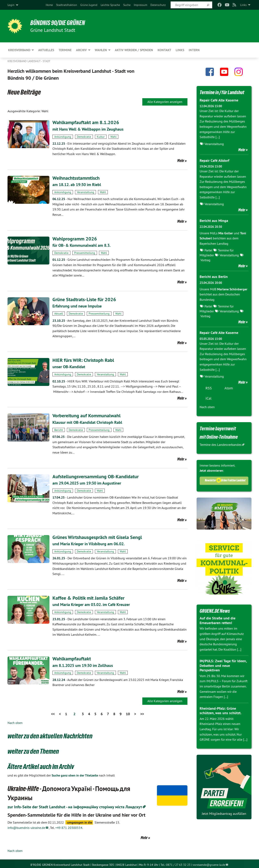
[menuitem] (49, 5)
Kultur (101, 137)
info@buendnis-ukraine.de (26, 825)
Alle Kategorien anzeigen (165, 102)
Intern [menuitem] (194, 50)
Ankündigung (63, 137)
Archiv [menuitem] (81, 50)
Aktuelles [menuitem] (46, 50)
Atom (229, 388)
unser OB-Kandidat (69, 366)
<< (53, 712)
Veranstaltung (85, 192)
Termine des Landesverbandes (221, 445)
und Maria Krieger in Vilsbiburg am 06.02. (89, 542)
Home (49, 5)
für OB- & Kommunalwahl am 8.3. (82, 245)
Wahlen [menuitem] (101, 50)
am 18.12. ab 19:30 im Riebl (77, 184)
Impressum (140, 5)
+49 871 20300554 (69, 825)
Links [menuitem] (243, 5)
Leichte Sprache (110, 5)
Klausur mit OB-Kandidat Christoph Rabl (87, 421)
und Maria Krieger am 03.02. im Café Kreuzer (91, 603)
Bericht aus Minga (214, 221)
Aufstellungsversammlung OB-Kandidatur (96, 475)
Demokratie (84, 137)
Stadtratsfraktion (67, 5)
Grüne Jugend (89, 5)
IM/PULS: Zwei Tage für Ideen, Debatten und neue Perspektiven (223, 665)
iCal (208, 398)
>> (142, 712)
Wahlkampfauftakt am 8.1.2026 (86, 122)
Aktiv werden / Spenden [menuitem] (134, 50)
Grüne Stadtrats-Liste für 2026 (84, 299)
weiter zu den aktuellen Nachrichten (50, 734)
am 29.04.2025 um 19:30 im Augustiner (87, 482)
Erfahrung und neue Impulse (77, 305)
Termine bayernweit (218, 428)
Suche (127, 5)
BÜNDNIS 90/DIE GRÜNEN (58, 23)
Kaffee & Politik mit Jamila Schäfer (88, 596)
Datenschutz (158, 5)
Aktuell (59, 313)
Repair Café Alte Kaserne (219, 100)
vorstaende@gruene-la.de (209, 863)
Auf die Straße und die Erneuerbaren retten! (218, 620)
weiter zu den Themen (33, 749)
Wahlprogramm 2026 (75, 238)
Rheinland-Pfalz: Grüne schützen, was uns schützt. (220, 711)
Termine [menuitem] (65, 50)
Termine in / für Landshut (222, 92)
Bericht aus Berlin (214, 277)
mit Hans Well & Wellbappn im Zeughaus (88, 129)
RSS (209, 388)
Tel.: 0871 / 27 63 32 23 (176, 863)
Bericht (59, 429)
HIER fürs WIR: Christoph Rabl (83, 359)
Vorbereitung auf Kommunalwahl (87, 415)
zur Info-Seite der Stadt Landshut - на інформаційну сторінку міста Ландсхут (75, 805)
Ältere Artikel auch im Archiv (41, 764)
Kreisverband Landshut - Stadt (29, 61)
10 (128, 712)
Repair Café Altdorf (214, 160)
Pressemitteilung (85, 252)
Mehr (181, 160)
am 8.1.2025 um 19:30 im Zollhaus (83, 664)
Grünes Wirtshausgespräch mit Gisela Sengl (97, 536)
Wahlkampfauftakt (72, 657)
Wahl (113, 137)
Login (11, 5)
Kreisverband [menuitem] (19, 50)
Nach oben (15, 721)
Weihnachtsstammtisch (76, 178)
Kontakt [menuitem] (164, 50)
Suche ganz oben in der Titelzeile (75, 773)
